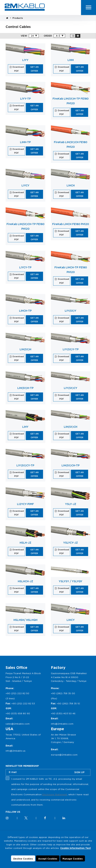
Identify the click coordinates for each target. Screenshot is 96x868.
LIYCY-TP (25, 267)
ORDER (48, 36)
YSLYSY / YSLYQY (71, 581)
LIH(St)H (25, 349)
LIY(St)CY (71, 388)
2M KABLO (25, 7)
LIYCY (25, 185)
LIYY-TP (25, 99)
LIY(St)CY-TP (25, 465)
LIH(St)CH (71, 427)
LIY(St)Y (71, 311)
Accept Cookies (48, 859)
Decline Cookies (23, 859)
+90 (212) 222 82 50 (17, 693)
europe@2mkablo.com (64, 755)
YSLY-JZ (71, 504)
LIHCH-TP (25, 311)
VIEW (24, 36)
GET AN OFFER (34, 69)
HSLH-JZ (25, 543)
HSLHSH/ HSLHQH (25, 620)
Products (18, 18)
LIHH (71, 60)
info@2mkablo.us (16, 751)
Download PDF (18, 69)
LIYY (25, 60)
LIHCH (71, 185)
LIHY (25, 427)
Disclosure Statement (55, 794)
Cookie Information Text (76, 848)
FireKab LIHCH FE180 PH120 (71, 224)
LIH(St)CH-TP (71, 465)
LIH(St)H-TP (25, 388)
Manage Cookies (73, 859)
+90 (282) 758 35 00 (63, 693)
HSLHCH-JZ (25, 581)
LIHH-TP (25, 142)
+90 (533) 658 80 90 (18, 713)
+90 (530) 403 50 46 (63, 713)
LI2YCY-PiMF (25, 504)
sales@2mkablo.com (18, 724)
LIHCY (71, 620)
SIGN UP (79, 772)
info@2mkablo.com (62, 724)
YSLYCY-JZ (71, 543)
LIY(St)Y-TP (71, 349)
